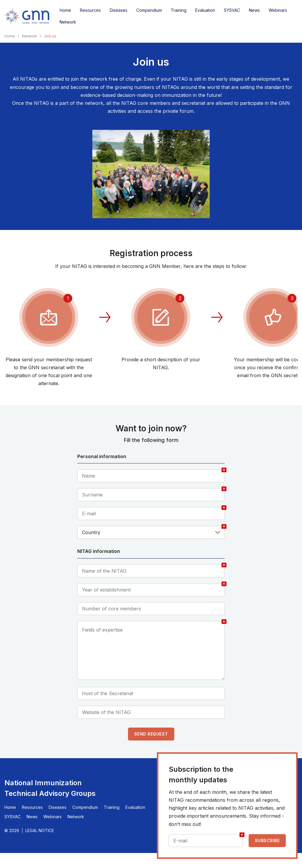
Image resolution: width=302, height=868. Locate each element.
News (254, 10)
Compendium (149, 10)
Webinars (278, 10)
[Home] (27, 16)
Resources (90, 10)
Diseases (119, 10)
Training (179, 10)
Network (68, 22)
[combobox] (151, 532)
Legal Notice (40, 830)
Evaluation (205, 10)
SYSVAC (232, 10)
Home (65, 10)
